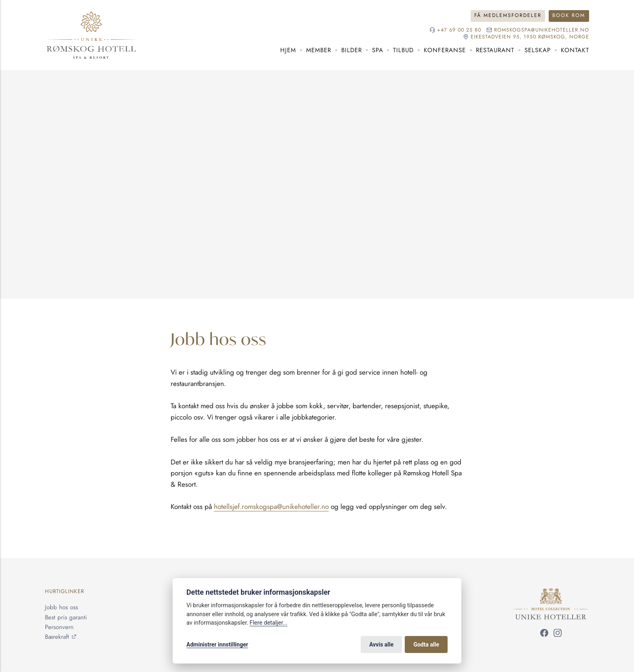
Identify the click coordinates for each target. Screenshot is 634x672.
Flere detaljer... (268, 623)
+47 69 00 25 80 (459, 30)
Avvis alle (381, 644)
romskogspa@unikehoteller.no (542, 30)
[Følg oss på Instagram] (558, 635)
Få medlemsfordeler (508, 15)
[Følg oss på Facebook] (544, 635)
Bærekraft (57, 637)
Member (319, 50)
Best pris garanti (66, 617)
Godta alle (426, 644)
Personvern (59, 627)
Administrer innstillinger (217, 644)
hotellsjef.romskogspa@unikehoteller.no (271, 507)
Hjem (288, 50)
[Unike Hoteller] (551, 593)
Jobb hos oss (61, 608)
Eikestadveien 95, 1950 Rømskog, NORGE (530, 37)
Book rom (569, 15)
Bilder (352, 50)
